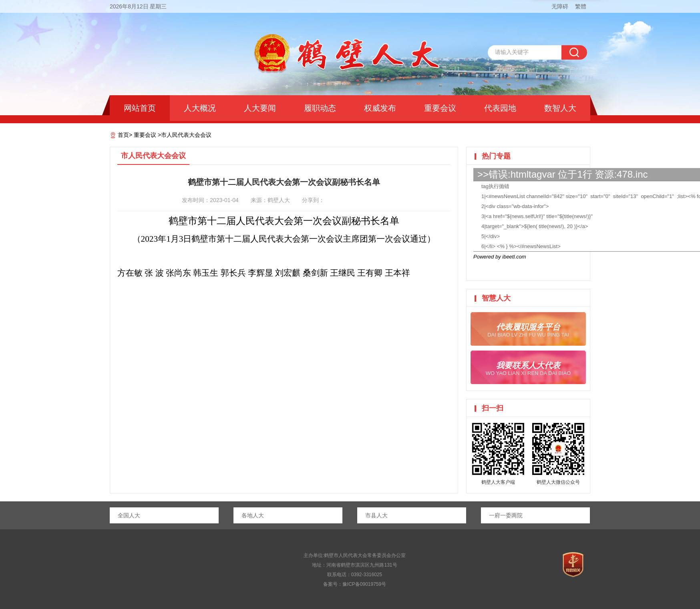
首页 (123, 135)
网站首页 (140, 108)
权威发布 (380, 108)
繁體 (581, 6)
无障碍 (560, 6)
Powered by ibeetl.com (500, 257)
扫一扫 (493, 408)
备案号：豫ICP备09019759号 (355, 584)
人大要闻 (260, 108)
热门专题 (496, 156)
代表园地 (500, 108)
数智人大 (560, 108)
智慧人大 (496, 298)
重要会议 (440, 108)
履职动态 (320, 108)
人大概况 (200, 108)
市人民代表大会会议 (186, 135)
